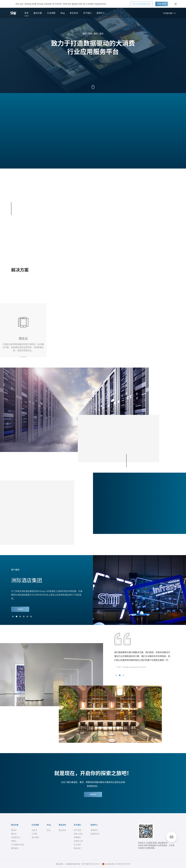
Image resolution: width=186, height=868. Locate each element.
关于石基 (77, 830)
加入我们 (77, 845)
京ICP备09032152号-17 (91, 864)
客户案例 (35, 837)
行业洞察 (51, 13)
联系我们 (93, 794)
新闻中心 (101, 13)
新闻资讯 (94, 830)
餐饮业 (14, 834)
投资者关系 (95, 834)
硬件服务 (15, 848)
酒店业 (14, 830)
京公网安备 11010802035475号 (116, 864)
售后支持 (74, 13)
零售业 (14, 841)
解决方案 (38, 13)
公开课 (34, 834)
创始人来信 (78, 834)
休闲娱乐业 (16, 837)
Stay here (162, 4)
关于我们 (87, 13)
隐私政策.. (60, 864)
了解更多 (20, 609)
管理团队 (77, 837)
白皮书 (34, 830)
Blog (63, 13)
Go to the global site (141, 4)
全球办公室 (78, 841)
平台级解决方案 (17, 845)
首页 (26, 13)
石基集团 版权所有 (73, 864)
